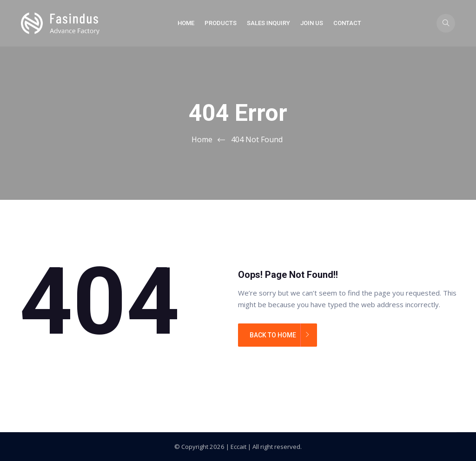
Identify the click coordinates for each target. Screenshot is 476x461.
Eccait (238, 447)
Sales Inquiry (268, 23)
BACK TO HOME (273, 335)
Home (186, 23)
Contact (347, 23)
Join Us (312, 23)
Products (221, 23)
